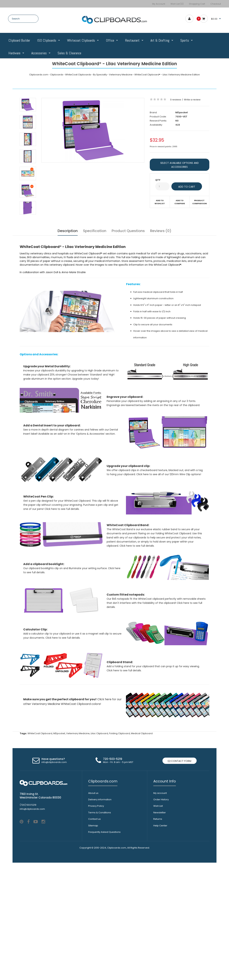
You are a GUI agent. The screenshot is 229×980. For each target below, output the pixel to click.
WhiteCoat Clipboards (78, 75)
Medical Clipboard (142, 830)
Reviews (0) (161, 231)
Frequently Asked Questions (104, 929)
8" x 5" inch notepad (189, 305)
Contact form (180, 858)
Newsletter (160, 910)
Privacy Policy (96, 903)
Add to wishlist (160, 202)
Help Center (160, 923)
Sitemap (93, 923)
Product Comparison (200, 202)
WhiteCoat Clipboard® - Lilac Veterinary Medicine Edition (167, 75)
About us (93, 890)
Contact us (94, 916)
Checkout (216, 4)
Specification (95, 231)
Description (68, 231)
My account (160, 890)
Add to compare (180, 202)
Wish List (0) (177, 4)
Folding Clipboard (120, 830)
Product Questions (128, 231)
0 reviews (176, 100)
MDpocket (182, 112)
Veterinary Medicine (121, 75)
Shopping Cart (197, 4)
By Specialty (100, 75)
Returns (158, 916)
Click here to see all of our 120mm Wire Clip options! (169, 497)
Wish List (158, 903)
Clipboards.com (39, 75)
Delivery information (100, 896)
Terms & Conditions (100, 910)
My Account (159, 4)
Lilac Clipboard (99, 830)
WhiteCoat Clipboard (40, 830)
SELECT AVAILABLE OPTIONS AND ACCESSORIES (180, 165)
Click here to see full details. (62, 542)
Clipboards (57, 75)
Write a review (192, 100)
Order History (161, 896)
